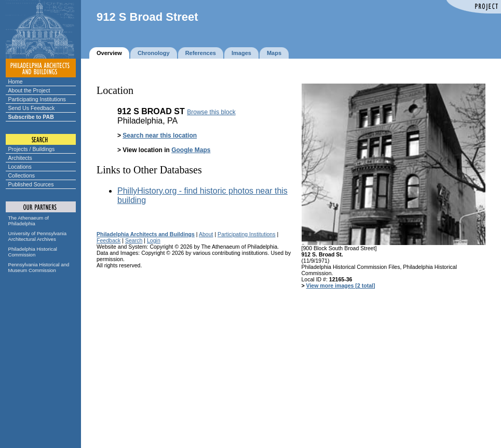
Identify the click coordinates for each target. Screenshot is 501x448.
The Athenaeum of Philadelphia (29, 221)
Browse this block (211, 112)
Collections (22, 175)
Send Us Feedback (32, 108)
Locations (20, 167)
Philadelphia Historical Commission (33, 252)
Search (134, 240)
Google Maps (191, 150)
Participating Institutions (37, 99)
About (206, 234)
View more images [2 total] (341, 286)
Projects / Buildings (32, 149)
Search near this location (160, 135)
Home (16, 82)
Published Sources (31, 184)
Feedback (109, 240)
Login (154, 240)
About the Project (29, 90)
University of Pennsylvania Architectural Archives (38, 236)
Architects (20, 158)
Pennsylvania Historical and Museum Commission (39, 267)
